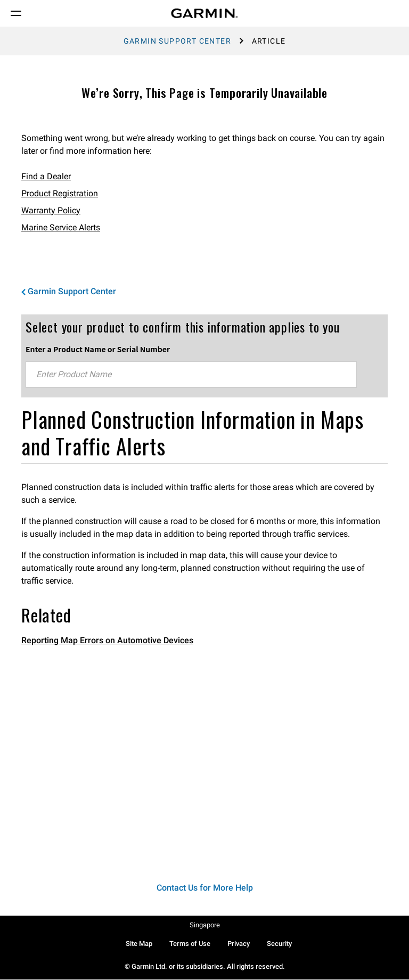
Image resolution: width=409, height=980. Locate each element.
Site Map (139, 944)
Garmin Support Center (177, 41)
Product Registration (60, 193)
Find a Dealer (46, 176)
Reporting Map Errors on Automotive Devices (107, 640)
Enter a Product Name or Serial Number (98, 349)
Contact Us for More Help (205, 888)
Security (279, 944)
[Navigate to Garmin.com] (204, 13)
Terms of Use (190, 944)
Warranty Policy (51, 210)
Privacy (239, 944)
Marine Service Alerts (61, 227)
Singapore (205, 925)
